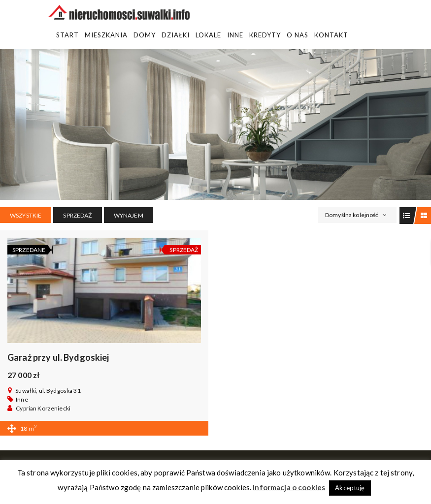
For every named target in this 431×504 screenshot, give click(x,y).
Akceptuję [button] (350, 488)
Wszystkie (26, 215)
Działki (176, 35)
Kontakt (331, 35)
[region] (215, 125)
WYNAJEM (129, 215)
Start (67, 35)
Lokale (208, 35)
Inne (235, 35)
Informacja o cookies (289, 487)
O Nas (298, 35)
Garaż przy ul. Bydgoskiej (58, 357)
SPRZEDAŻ (77, 215)
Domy (145, 35)
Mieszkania (106, 35)
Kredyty (265, 35)
